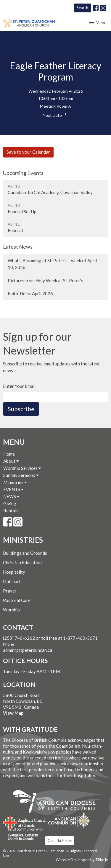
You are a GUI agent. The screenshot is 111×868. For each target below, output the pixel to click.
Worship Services (22, 468)
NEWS (11, 496)
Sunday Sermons (21, 475)
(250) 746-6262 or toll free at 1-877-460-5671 (50, 638)
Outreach (12, 581)
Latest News (18, 247)
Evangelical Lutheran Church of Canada (23, 834)
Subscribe (21, 409)
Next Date (55, 114)
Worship (11, 610)
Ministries (15, 482)
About (11, 461)
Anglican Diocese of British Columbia (57, 803)
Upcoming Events (23, 173)
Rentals (11, 511)
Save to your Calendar (28, 152)
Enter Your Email (19, 386)
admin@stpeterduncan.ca (28, 650)
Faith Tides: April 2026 (30, 293)
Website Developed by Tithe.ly (82, 860)
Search (82, 8)
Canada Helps (60, 841)
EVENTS (13, 489)
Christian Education (22, 562)
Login (7, 855)
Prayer (10, 591)
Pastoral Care (17, 600)
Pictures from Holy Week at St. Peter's (45, 280)
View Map (13, 713)
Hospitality (14, 572)
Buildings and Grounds (25, 553)
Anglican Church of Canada (25, 821)
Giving (10, 503)
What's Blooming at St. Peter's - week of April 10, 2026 (52, 264)
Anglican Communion (70, 820)
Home (9, 454)
